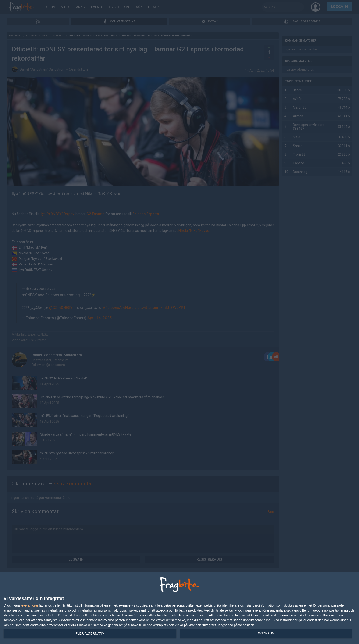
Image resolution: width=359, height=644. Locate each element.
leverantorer (30, 605)
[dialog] (179, 608)
